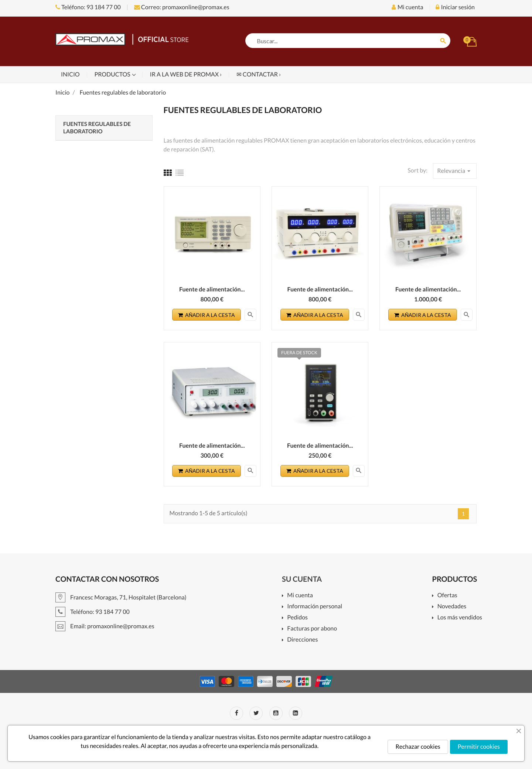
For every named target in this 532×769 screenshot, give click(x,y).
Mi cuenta (300, 596)
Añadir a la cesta (207, 315)
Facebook (236, 713)
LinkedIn (296, 713)
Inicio (70, 74)
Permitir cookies (479, 747)
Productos (113, 74)
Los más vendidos (460, 618)
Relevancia (455, 171)
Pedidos (297, 618)
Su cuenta (302, 579)
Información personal (315, 607)
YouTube (276, 713)
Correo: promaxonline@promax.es (182, 7)
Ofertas (447, 596)
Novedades (452, 607)
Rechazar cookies (418, 747)
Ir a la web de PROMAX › (186, 74)
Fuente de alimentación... (212, 289)
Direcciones (302, 640)
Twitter (256, 713)
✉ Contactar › (259, 74)
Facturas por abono (312, 629)
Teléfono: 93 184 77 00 (88, 7)
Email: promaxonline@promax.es (105, 626)
